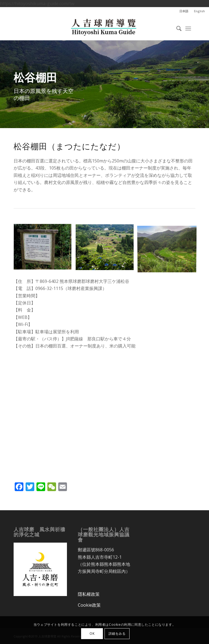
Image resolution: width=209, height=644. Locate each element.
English (199, 11)
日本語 (184, 11)
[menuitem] (184, 11)
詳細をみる (117, 634)
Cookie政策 (89, 605)
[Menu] (188, 28)
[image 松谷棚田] (45, 249)
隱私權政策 (89, 594)
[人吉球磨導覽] (104, 28)
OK (92, 634)
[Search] (176, 28)
